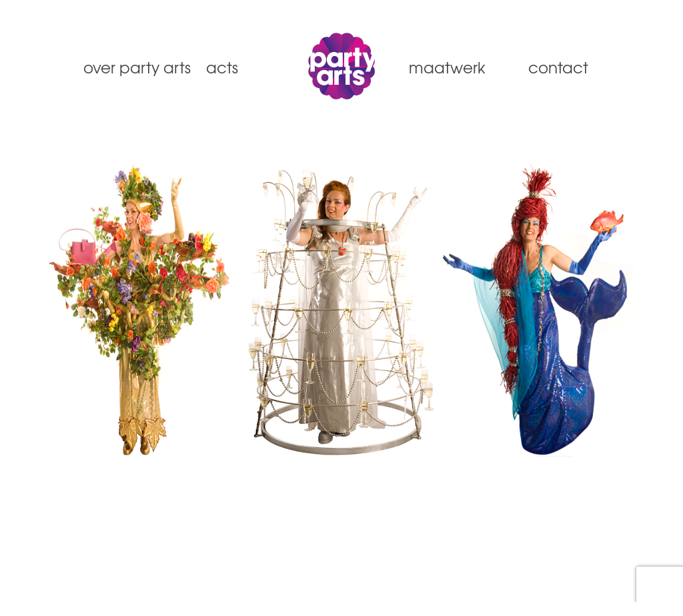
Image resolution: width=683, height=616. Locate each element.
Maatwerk (447, 67)
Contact (558, 67)
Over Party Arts (131, 67)
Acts (222, 67)
